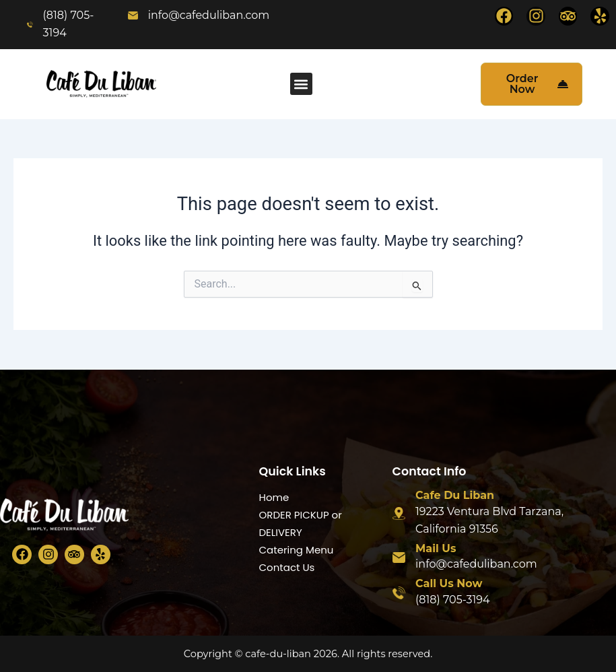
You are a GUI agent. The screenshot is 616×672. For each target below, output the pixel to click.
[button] (301, 84)
